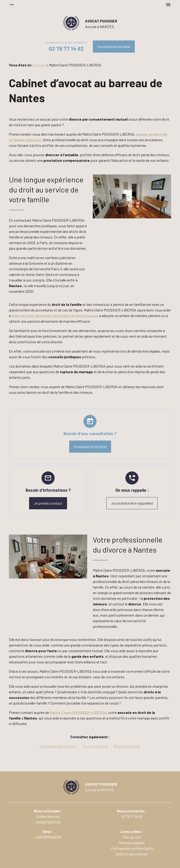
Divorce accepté (95, 746)
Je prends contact (48, 503)
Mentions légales (132, 843)
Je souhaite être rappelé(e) (132, 503)
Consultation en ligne (114, 46)
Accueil (40, 65)
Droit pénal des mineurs (58, 746)
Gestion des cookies (132, 854)
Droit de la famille (127, 746)
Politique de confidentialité (132, 848)
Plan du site (132, 837)
